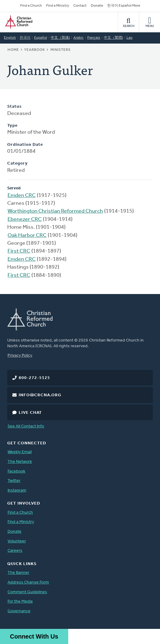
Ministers (61, 50)
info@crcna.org (40, 395)
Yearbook (35, 50)
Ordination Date (25, 145)
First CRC (19, 251)
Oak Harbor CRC (27, 235)
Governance (19, 611)
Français (94, 38)
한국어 (25, 38)
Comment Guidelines (27, 592)
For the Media (20, 602)
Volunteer (17, 541)
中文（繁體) (113, 38)
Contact (80, 6)
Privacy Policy (20, 356)
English (10, 38)
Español (41, 38)
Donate (97, 6)
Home (13, 50)
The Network (20, 462)
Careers (15, 551)
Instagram (17, 490)
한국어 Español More (124, 6)
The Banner (18, 573)
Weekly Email (20, 452)
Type (12, 126)
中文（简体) (60, 38)
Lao (130, 38)
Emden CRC (22, 196)
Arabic (78, 38)
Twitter (14, 481)
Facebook (16, 471)
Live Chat (30, 413)
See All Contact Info (26, 426)
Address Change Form (28, 582)
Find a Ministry (58, 6)
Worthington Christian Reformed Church (55, 211)
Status (14, 107)
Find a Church (31, 6)
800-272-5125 (34, 378)
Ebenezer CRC (25, 219)
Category (18, 163)
